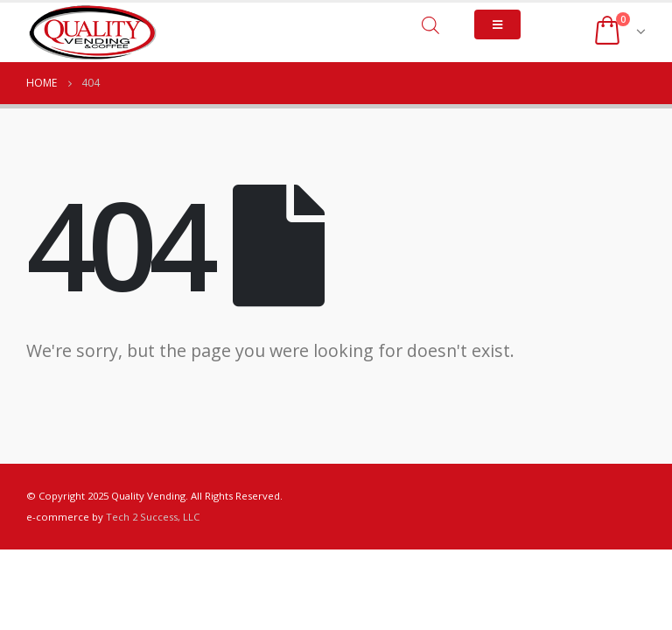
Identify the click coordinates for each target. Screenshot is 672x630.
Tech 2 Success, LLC (153, 517)
